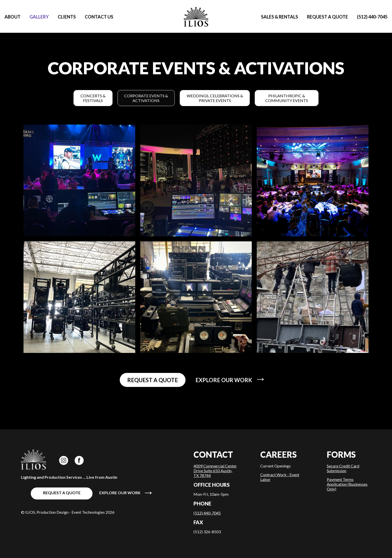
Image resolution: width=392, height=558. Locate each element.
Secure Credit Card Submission (343, 468)
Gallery (39, 17)
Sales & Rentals (279, 17)
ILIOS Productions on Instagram (63, 460)
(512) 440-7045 (372, 17)
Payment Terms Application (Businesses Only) (347, 484)
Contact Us (99, 17)
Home (196, 17)
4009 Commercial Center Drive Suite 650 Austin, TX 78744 (215, 471)
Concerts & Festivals (93, 98)
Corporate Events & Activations (146, 98)
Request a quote (327, 17)
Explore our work (231, 379)
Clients (67, 17)
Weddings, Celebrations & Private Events (215, 98)
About (12, 17)
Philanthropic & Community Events (287, 98)
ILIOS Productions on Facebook (79, 460)
